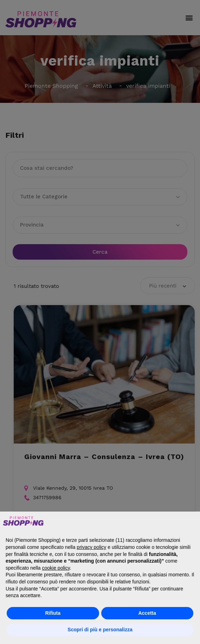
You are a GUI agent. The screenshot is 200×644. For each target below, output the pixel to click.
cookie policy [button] (56, 568)
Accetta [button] (147, 613)
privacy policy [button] (91, 547)
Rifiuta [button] (53, 613)
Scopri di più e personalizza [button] (100, 630)
